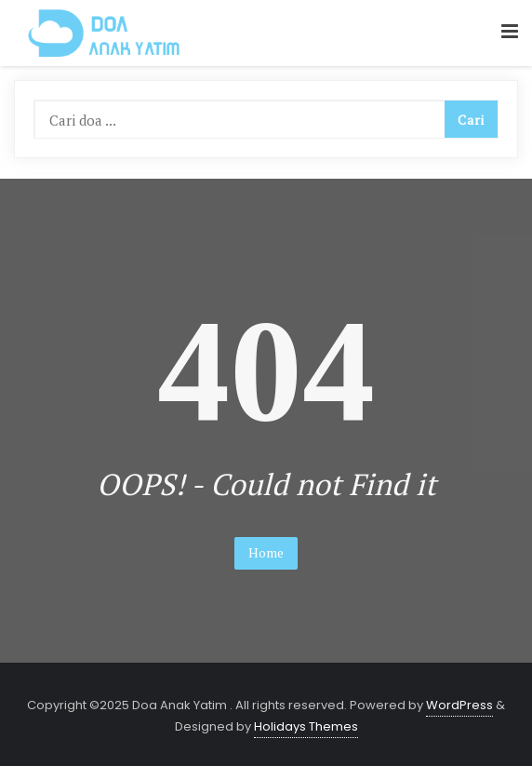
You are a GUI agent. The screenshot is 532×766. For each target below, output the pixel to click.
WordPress (459, 705)
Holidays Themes (306, 726)
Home (266, 552)
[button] (510, 32)
